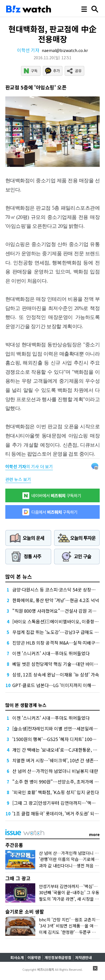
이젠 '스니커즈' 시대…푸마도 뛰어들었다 (51, 653)
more (94, 834)
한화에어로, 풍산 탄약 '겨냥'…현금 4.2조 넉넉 (56, 600)
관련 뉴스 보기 (18, 479)
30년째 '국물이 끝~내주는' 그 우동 (69, 892)
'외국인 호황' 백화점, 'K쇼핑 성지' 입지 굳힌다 (56, 792)
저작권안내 (83, 957)
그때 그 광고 (18, 878)
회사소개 (17, 957)
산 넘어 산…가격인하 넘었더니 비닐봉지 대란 (55, 771)
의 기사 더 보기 (29, 466)
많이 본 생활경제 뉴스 (26, 705)
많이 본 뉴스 (19, 576)
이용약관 (34, 957)
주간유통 (14, 845)
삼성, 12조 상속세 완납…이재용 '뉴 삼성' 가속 (56, 674)
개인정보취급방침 (58, 957)
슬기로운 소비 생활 (25, 911)
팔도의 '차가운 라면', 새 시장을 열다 (71, 899)
